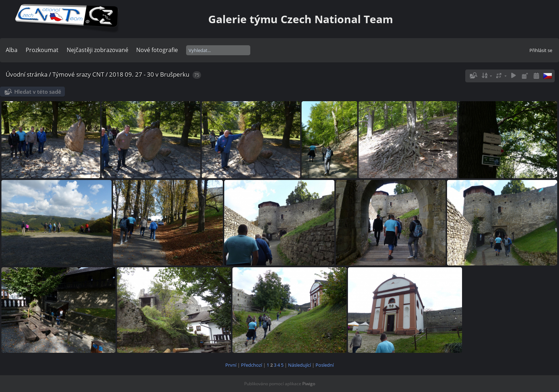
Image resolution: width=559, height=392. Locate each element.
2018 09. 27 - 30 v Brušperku (149, 74)
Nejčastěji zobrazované (98, 50)
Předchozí (252, 365)
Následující (299, 365)
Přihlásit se (541, 50)
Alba (12, 50)
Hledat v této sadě (38, 92)
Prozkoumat (42, 50)
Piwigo (309, 384)
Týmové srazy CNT (78, 74)
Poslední (325, 365)
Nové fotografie (157, 50)
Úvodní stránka (27, 74)
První (231, 365)
